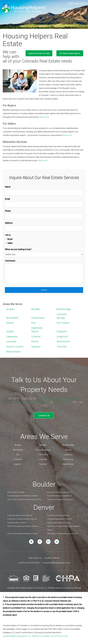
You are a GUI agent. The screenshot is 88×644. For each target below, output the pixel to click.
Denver (10, 323)
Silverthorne (63, 341)
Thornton (62, 347)
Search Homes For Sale (45, 53)
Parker (35, 341)
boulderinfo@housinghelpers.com (17, 635)
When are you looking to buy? (18, 249)
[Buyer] (6, 239)
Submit (44, 290)
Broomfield (12, 318)
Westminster (13, 352)
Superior (36, 347)
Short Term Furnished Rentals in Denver (23, 533)
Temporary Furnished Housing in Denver (63, 533)
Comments (10, 261)
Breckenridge (64, 309)
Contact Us (44, 415)
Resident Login (81, 9)
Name (8, 187)
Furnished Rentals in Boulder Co (59, 495)
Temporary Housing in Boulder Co (60, 499)
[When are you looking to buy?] (44, 254)
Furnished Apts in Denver (17, 522)
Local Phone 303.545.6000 (29, 562)
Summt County (15, 347)
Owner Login (67, 9)
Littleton (36, 337)
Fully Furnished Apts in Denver (59, 522)
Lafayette (62, 331)
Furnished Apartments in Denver (60, 518)
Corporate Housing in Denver (58, 515)
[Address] (44, 228)
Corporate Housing (50, 398)
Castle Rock (38, 318)
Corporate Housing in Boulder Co (60, 491)
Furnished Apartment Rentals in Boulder (23, 495)
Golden (10, 331)
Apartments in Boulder (16, 491)
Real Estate (63, 402)
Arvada (10, 309)
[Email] (44, 204)
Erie (33, 323)
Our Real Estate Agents (72, 53)
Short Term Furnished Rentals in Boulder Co (24, 499)
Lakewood (12, 337)
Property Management (34, 402)
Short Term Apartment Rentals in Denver (23, 525)
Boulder (36, 309)
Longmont (62, 337)
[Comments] (44, 273)
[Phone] (44, 216)
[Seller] (6, 243)
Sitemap (78, 587)
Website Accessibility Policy (44, 635)
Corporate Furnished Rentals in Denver (22, 518)
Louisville (11, 341)
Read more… (45, 117)
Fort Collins (63, 323)
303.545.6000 (76, 3)
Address (9, 223)
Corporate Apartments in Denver (20, 515)
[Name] (44, 192)
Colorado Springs (43, 449)
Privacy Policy (62, 635)
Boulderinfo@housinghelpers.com (57, 562)
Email (7, 199)
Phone (8, 211)
